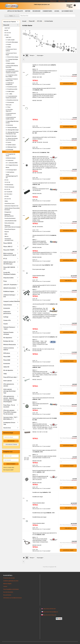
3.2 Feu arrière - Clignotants (9, 110)
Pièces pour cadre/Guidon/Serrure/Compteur (12, 226)
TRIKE (5, 374)
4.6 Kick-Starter (9, 152)
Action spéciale (8, 381)
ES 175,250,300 (8, 192)
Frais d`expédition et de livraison (11, 589)
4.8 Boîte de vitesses (11, 158)
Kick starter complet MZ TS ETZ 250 (41, 337)
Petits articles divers (9, 223)
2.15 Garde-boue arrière (11, 89)
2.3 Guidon (8, 44)
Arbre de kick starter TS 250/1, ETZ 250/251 (43, 131)
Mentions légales (7, 584)
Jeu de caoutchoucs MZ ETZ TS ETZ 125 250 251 (44, 285)
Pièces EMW (7, 357)
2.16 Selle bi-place (10, 91)
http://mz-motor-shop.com (50, 615)
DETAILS (35, 80)
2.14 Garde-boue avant (11, 87)
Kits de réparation (8, 370)
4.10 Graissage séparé (11, 170)
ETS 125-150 (8, 199)
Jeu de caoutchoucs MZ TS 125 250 (41, 304)
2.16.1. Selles (9, 94)
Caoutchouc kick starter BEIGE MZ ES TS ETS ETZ (44, 205)
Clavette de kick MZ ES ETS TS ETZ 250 (42, 235)
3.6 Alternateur (9, 125)
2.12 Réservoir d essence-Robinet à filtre (12, 80)
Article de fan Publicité (15, 11)
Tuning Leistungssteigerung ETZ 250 (12, 176)
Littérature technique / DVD (9, 296)
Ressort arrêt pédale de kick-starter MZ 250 (43, 418)
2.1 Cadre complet (10, 40)
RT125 (5, 259)
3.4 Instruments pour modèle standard (11, 118)
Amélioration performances (7, 313)
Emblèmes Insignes (9, 291)
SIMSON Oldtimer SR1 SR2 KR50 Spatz (9, 263)
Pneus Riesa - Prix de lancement (9, 406)
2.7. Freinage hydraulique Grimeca (12, 60)
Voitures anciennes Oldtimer (9, 349)
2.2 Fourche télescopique (12, 42)
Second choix (7, 428)
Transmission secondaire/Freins (9, 239)
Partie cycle (8, 105)
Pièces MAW (7, 360)
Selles (6, 234)
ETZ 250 (7, 35)
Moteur (7, 167)
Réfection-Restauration (10, 345)
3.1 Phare (8, 107)
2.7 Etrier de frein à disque (12, 57)
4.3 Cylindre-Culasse (11, 145)
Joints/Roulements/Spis (10, 221)
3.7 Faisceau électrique (11, 127)
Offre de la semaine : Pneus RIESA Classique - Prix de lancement (10, 412)
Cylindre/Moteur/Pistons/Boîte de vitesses (12, 209)
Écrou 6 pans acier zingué (39, 265)
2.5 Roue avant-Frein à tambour (11, 50)
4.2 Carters (8, 142)
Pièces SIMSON (8, 243)
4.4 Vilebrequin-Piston (11, 147)
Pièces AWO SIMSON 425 (9, 268)
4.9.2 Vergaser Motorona (12, 165)
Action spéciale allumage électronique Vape (9, 391)
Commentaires (47, 11)
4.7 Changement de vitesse (10, 155)
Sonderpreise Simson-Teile (9, 423)
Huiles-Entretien (8, 305)
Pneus (5, 281)
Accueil (57, 11)
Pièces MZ (6, 25)
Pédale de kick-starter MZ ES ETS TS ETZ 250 (43, 366)
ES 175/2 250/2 (8, 194)
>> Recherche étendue (11, 445)
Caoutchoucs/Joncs (9, 203)
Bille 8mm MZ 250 (37, 152)
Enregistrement (71, 1)
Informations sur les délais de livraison (12, 598)
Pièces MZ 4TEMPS (9, 250)
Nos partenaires (7, 595)
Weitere (28, 11)
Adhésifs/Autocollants (10, 288)
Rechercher (53, 1)
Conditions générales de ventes (11, 581)
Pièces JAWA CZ (8, 247)
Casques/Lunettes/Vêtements (12, 301)
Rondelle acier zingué (38, 492)
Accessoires (7, 308)
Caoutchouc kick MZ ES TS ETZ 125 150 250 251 (44, 183)
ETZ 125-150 (8, 33)
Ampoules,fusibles (8, 278)
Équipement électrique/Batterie (9, 215)
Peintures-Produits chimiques (8, 333)
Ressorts (7, 232)
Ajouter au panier (68, 84)
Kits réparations (8, 338)
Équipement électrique (11, 136)
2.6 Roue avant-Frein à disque (11, 54)
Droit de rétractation (8, 592)
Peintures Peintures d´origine (9, 328)
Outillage (6, 317)
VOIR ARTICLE (68, 281)
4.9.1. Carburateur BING (12, 163)
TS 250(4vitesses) (9, 185)
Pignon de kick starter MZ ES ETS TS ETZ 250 (43, 398)
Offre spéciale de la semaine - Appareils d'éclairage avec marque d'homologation (10, 399)
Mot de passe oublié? (8, 470)
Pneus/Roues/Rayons (10, 229)
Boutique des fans (8, 341)
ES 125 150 (7, 189)
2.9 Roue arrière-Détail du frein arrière (12, 66)
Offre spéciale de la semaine (9, 385)
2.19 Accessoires (10, 102)
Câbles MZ (6, 367)
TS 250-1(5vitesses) (9, 187)
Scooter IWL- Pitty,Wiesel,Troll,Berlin (9, 273)
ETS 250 (7, 196)
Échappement (8, 212)
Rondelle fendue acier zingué (39, 513)
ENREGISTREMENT (11, 464)
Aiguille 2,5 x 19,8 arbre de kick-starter (42, 65)
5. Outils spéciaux (10, 172)
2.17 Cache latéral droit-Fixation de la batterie (11, 97)
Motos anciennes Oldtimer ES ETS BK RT (10, 254)
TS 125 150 (7, 182)
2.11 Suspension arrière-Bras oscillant (12, 76)
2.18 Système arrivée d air (12, 100)
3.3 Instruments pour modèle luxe (11, 114)
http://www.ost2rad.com (49, 609)
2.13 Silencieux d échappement (10, 84)
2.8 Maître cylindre (10, 63)
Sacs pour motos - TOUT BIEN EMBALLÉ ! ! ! (10, 418)
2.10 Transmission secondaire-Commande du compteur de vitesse (12, 71)
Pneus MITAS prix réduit (10, 377)
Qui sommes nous (67, 11)
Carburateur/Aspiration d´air (11, 206)
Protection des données (9, 578)
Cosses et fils (7, 320)
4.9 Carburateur (10, 160)
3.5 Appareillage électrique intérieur (12, 122)
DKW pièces (7, 353)
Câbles (6, 201)
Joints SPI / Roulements (10, 285)
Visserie (6, 324)
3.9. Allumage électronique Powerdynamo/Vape (12, 133)
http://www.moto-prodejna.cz (51, 612)
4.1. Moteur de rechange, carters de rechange (12, 139)
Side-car (6, 236)
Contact (5, 586)
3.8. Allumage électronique (12, 130)
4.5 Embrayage (9, 149)
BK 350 (6, 30)
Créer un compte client (9, 467)
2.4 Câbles (8, 47)
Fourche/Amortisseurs (10, 218)
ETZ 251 (7, 180)
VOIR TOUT (7, 28)
